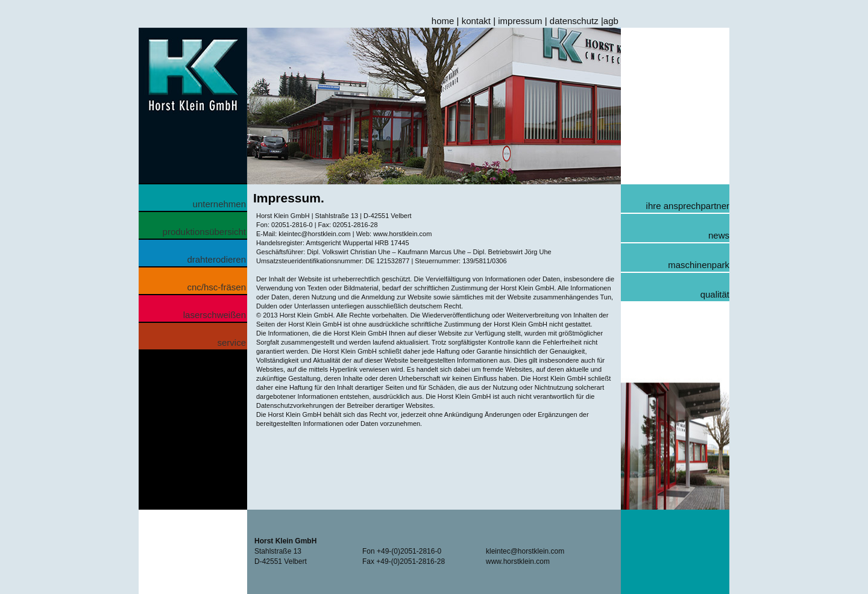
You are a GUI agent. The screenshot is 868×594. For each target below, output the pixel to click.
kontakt (476, 21)
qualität (715, 294)
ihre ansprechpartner (688, 206)
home (443, 21)
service (231, 342)
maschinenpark (699, 265)
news (719, 235)
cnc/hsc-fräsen (216, 287)
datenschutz (574, 21)
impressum (520, 21)
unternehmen (219, 204)
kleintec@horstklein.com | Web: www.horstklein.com (354, 234)
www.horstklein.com (518, 561)
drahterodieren (216, 259)
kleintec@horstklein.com (525, 551)
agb (611, 21)
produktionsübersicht (204, 232)
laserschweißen (215, 315)
